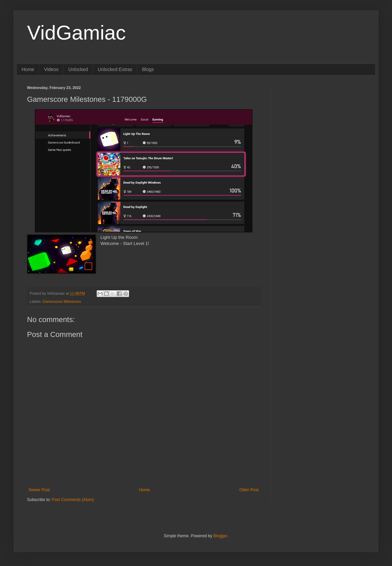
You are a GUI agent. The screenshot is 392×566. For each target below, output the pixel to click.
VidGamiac (76, 33)
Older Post (249, 490)
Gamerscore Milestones (62, 301)
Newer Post (39, 490)
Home (28, 69)
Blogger (220, 536)
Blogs (148, 69)
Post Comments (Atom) (73, 500)
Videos (51, 69)
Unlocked (78, 69)
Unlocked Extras (115, 69)
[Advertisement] (323, 128)
